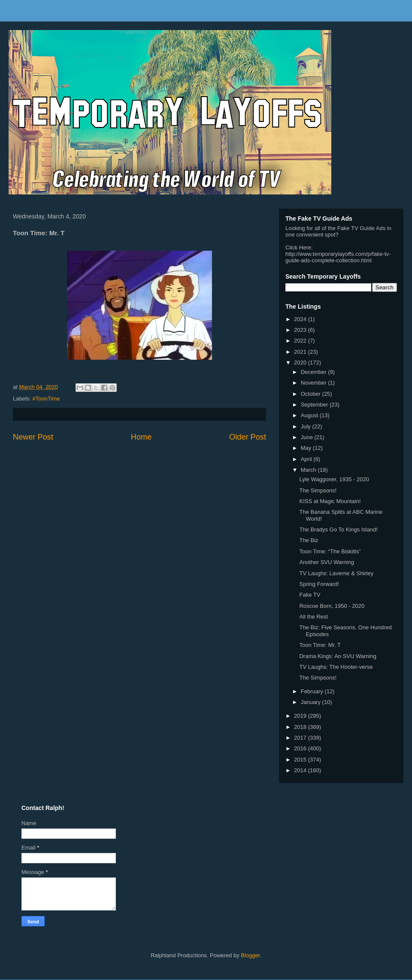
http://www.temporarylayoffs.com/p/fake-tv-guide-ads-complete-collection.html (338, 257)
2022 (301, 341)
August (310, 415)
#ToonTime (46, 399)
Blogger (250, 955)
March (309, 470)
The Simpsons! (318, 490)
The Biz (309, 540)
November (315, 383)
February (313, 691)
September (315, 405)
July (307, 426)
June (308, 437)
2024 (301, 319)
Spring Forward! (319, 584)
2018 (301, 727)
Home (141, 437)
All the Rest (313, 617)
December (315, 372)
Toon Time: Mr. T (320, 645)
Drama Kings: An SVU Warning (338, 656)
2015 (301, 760)
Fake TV (310, 595)
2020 (301, 363)
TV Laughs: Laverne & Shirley (336, 573)
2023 (301, 330)
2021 (301, 352)
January (312, 702)
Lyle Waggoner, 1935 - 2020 (334, 479)
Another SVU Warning (326, 562)
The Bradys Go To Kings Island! (338, 529)
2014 (301, 770)
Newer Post (33, 437)
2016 (301, 748)
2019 (301, 716)
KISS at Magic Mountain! (330, 501)
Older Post (248, 437)
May (307, 448)
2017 (301, 738)
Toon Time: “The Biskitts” (330, 551)
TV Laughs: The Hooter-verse (336, 667)
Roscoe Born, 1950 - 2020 (332, 606)
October (312, 394)
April (307, 459)
